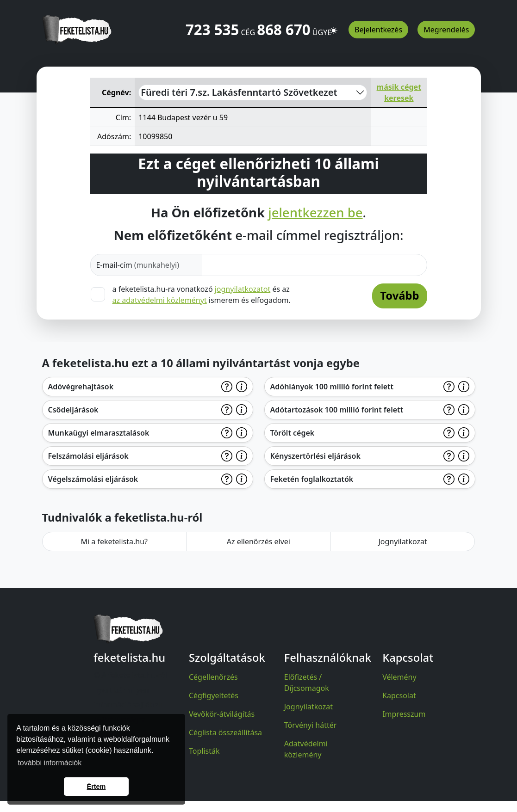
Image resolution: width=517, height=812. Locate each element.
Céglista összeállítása (225, 732)
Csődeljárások (73, 410)
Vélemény (399, 677)
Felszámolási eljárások (88, 456)
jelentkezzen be (315, 212)
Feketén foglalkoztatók (312, 479)
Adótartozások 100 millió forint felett (337, 410)
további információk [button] (50, 763)
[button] (334, 26)
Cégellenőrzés (213, 677)
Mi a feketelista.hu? (114, 541)
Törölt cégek (293, 433)
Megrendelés (446, 30)
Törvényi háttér (311, 725)
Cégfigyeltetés (214, 695)
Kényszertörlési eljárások (315, 456)
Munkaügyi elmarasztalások (99, 433)
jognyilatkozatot (243, 289)
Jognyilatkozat (402, 541)
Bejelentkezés (378, 30)
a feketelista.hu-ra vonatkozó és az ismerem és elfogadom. (202, 295)
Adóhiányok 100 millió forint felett (332, 387)
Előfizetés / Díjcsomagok (307, 683)
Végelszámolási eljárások (93, 479)
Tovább (399, 295)
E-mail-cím (138, 265)
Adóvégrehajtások (81, 387)
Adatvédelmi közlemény (306, 749)
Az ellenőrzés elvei (258, 541)
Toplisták (204, 751)
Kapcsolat (399, 695)
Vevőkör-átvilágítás (222, 714)
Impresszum (404, 714)
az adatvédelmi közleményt (160, 300)
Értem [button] (97, 787)
